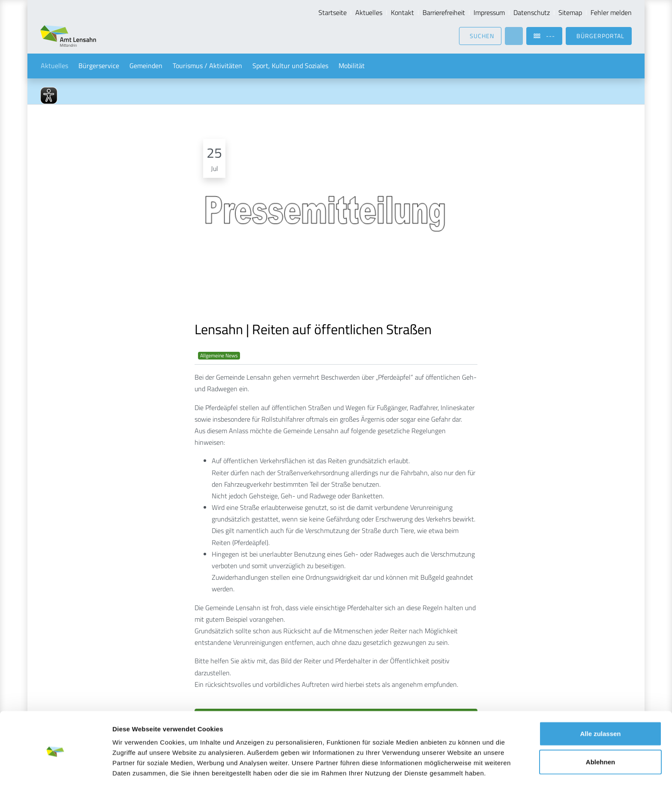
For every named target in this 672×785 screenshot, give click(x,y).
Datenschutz (532, 12)
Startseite (333, 12)
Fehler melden (611, 12)
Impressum (489, 12)
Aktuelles (369, 12)
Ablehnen (600, 729)
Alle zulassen (600, 701)
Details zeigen (456, 768)
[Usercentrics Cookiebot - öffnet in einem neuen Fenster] (55, 768)
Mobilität (352, 66)
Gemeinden (146, 66)
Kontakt (402, 12)
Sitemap (570, 12)
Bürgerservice (99, 66)
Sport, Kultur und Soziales (290, 66)
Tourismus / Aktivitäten (207, 66)
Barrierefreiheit (444, 12)
